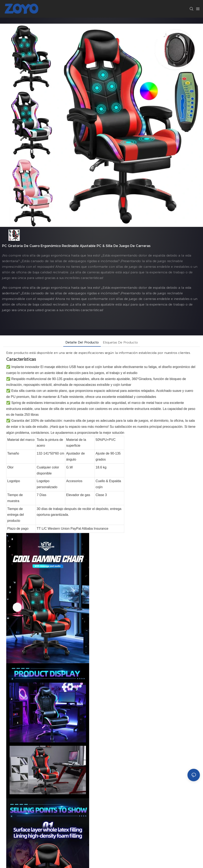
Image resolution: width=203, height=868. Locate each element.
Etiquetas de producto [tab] (120, 342)
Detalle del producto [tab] (82, 342)
